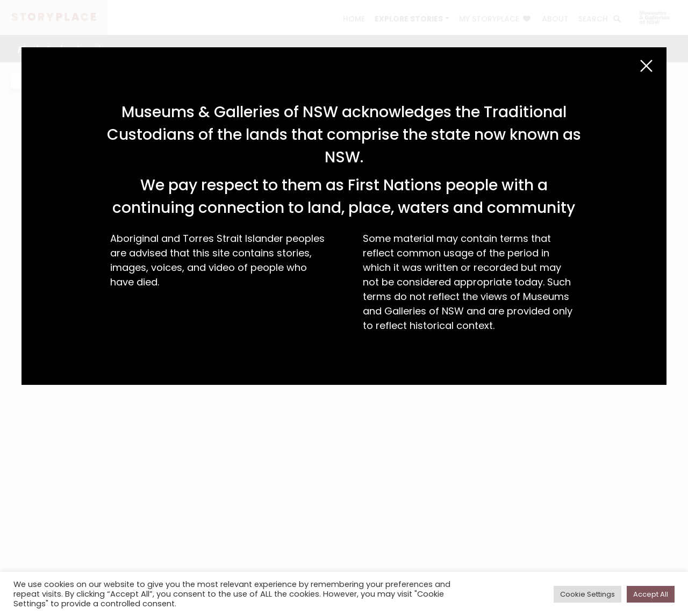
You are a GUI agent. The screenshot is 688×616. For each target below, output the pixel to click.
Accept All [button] (651, 594)
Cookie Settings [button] (587, 594)
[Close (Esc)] (646, 66)
